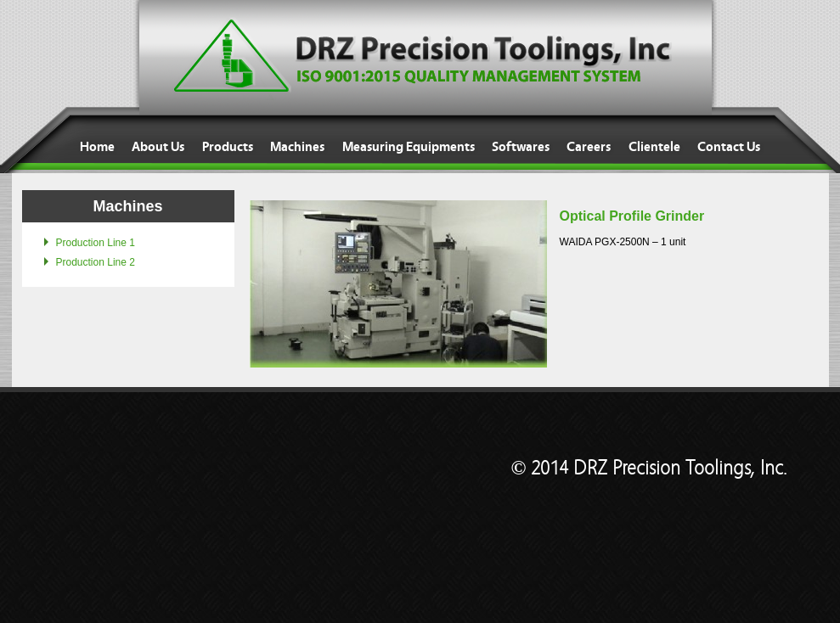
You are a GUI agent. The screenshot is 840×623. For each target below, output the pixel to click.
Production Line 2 (96, 262)
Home (97, 147)
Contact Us (729, 147)
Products (228, 147)
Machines (297, 147)
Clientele (654, 147)
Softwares (521, 147)
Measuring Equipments (409, 147)
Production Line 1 (96, 243)
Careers (589, 147)
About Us (158, 147)
